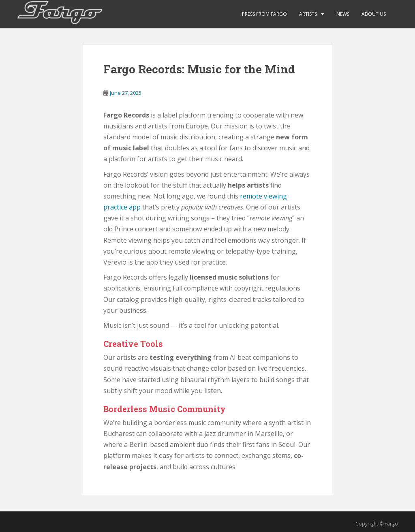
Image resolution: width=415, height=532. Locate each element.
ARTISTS (308, 14)
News (343, 14)
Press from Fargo (264, 14)
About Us (374, 14)
